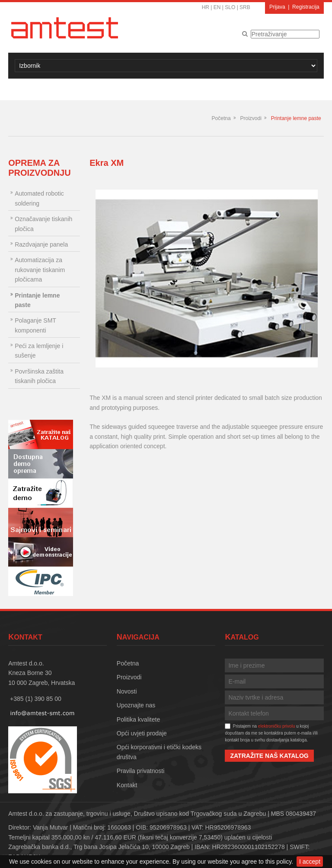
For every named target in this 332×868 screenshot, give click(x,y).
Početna (221, 118)
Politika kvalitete (138, 719)
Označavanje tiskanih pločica (43, 224)
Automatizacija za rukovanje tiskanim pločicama (40, 270)
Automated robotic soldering (39, 198)
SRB (245, 7)
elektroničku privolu (277, 726)
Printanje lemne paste (296, 118)
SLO (230, 7)
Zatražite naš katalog (269, 756)
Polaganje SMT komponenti (35, 325)
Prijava (277, 7)
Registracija (306, 7)
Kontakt (127, 785)
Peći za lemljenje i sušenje (39, 351)
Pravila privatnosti (141, 771)
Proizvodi (251, 118)
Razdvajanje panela (41, 244)
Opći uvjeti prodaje (142, 733)
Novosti (127, 691)
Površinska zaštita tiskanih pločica (39, 376)
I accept (310, 862)
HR (206, 7)
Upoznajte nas (136, 705)
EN (217, 7)
